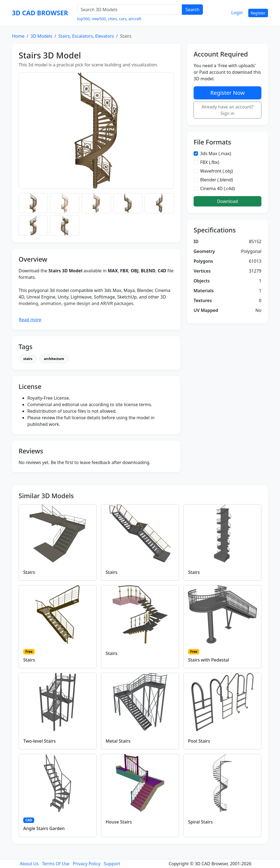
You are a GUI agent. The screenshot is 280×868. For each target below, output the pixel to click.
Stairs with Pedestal (209, 660)
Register (258, 13)
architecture (54, 359)
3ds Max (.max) (216, 153)
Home (18, 36)
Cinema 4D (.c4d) (218, 188)
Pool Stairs (199, 741)
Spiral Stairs (200, 822)
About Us (29, 864)
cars (123, 19)
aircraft (135, 19)
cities (112, 19)
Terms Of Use (56, 864)
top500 (83, 19)
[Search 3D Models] (130, 10)
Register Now (227, 93)
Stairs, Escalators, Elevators (86, 36)
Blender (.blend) (217, 180)
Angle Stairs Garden (44, 828)
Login (237, 13)
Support (112, 864)
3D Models (41, 36)
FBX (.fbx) (210, 162)
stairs (28, 359)
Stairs (29, 572)
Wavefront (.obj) (217, 171)
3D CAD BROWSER (40, 13)
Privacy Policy (87, 864)
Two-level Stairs (40, 741)
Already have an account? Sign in (228, 110)
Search (192, 10)
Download (227, 201)
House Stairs (119, 822)
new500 (99, 19)
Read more (30, 320)
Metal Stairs (118, 741)
